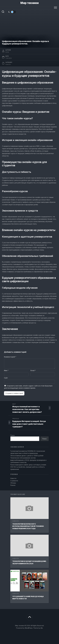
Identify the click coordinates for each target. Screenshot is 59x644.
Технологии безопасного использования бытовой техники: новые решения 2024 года (28, 526)
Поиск (12, 435)
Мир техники (29, 3)
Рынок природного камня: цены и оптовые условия (28, 465)
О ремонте (14, 481)
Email (33, 370)
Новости (16, 521)
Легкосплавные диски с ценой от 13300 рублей (27, 456)
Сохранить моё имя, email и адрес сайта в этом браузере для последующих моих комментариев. (28, 387)
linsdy (7, 52)
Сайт (6, 378)
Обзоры (13, 483)
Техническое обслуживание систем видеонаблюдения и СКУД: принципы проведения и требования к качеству (28, 460)
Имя (6, 370)
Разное (13, 485)
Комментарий (10, 357)
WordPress (29, 628)
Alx (42, 628)
